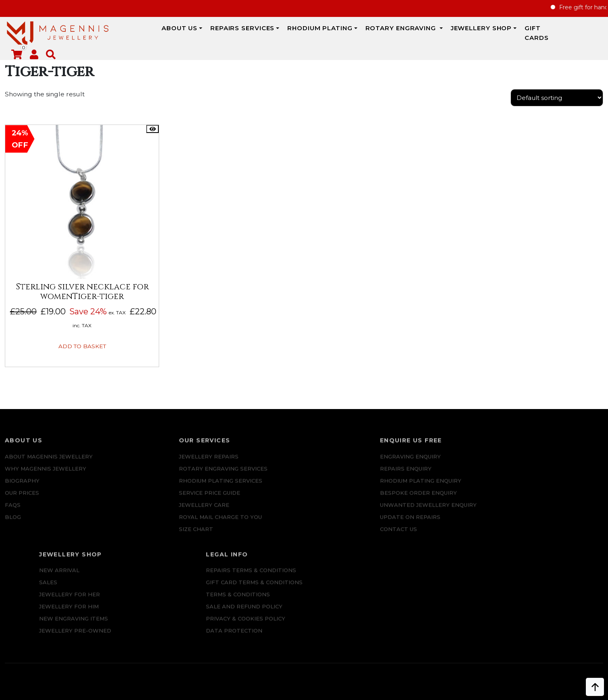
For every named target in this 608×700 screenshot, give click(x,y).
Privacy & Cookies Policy (546, 500)
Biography (22, 476)
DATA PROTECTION (534, 512)
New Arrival (415, 452)
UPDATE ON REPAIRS (305, 536)
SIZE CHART (142, 524)
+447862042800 (79, 648)
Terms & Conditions (538, 476)
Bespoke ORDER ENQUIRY (313, 500)
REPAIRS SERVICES (196, 33)
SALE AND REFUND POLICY (544, 488)
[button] (598, 34)
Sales (404, 464)
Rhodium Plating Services (166, 476)
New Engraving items (429, 500)
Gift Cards (499, 33)
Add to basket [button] (74, 334)
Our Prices (22, 488)
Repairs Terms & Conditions (551, 452)
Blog (13, 512)
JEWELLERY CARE (150, 500)
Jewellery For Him (424, 488)
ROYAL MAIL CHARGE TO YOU (166, 512)
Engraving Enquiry (305, 452)
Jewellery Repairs (154, 452)
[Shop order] (557, 103)
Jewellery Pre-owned (431, 512)
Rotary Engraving (355, 33)
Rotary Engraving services (169, 464)
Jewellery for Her (425, 476)
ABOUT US (133, 33)
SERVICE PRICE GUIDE (155, 488)
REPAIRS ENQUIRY (301, 464)
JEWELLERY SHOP (435, 33)
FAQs (13, 500)
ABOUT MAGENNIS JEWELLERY (49, 452)
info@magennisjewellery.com (80, 636)
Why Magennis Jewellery (46, 464)
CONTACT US (293, 548)
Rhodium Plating (274, 33)
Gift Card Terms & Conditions (554, 464)
